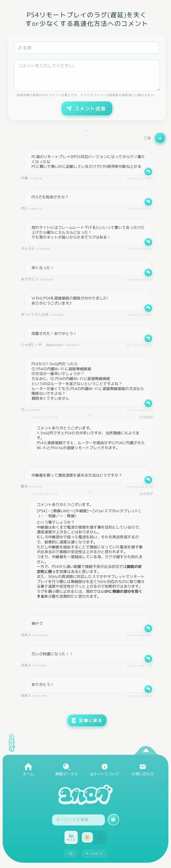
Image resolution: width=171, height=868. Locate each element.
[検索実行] (113, 820)
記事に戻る (87, 720)
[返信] (148, 172)
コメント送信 (86, 108)
